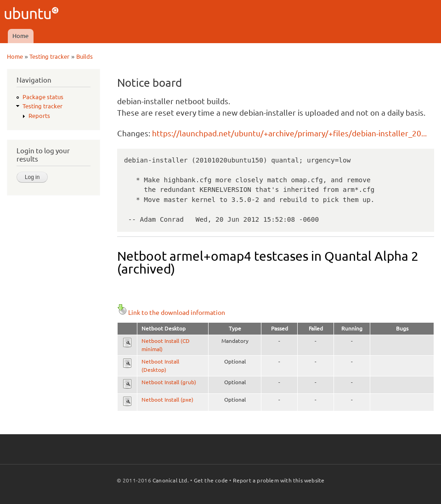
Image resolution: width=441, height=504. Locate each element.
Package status (43, 97)
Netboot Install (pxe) (167, 400)
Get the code (211, 480)
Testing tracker (49, 56)
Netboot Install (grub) (169, 382)
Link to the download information (171, 313)
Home (20, 36)
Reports (39, 116)
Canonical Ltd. (171, 480)
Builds (85, 56)
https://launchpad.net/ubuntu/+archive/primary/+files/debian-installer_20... (289, 133)
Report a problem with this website (279, 480)
